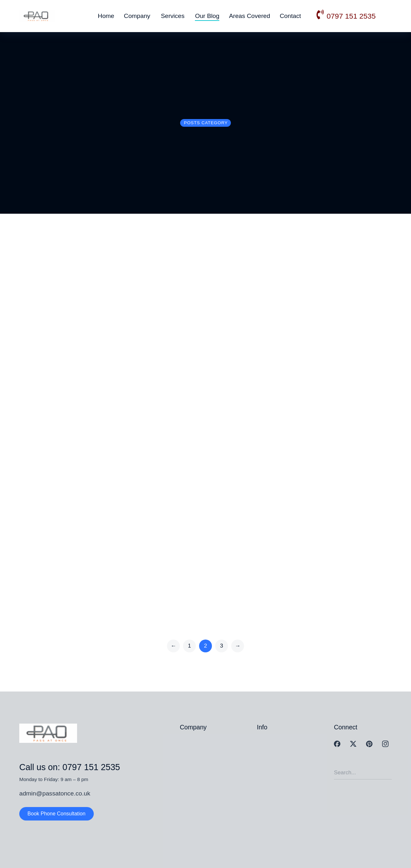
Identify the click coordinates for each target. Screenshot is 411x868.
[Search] (387, 773)
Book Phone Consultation (57, 814)
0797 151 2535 (351, 16)
